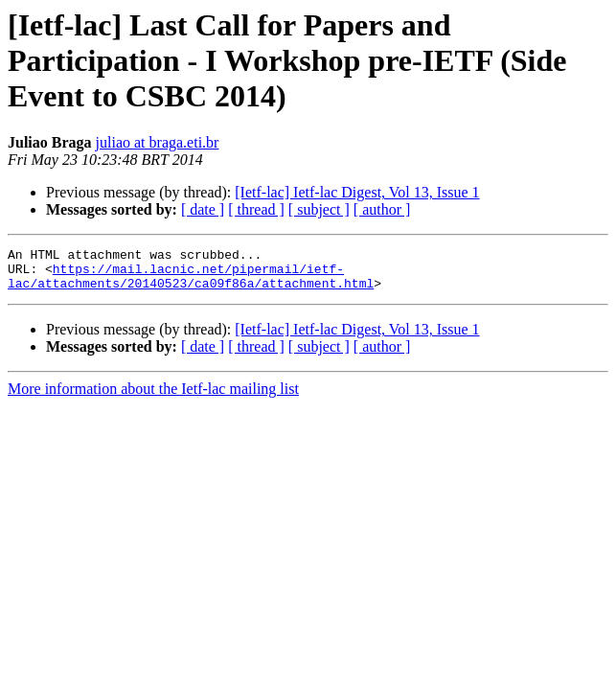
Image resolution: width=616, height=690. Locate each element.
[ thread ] (256, 209)
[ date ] (203, 209)
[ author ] (382, 209)
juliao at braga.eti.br (158, 142)
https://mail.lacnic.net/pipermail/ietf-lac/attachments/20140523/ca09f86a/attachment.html (191, 283)
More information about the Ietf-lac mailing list (153, 397)
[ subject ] (319, 209)
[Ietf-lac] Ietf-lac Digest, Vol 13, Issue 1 (357, 192)
